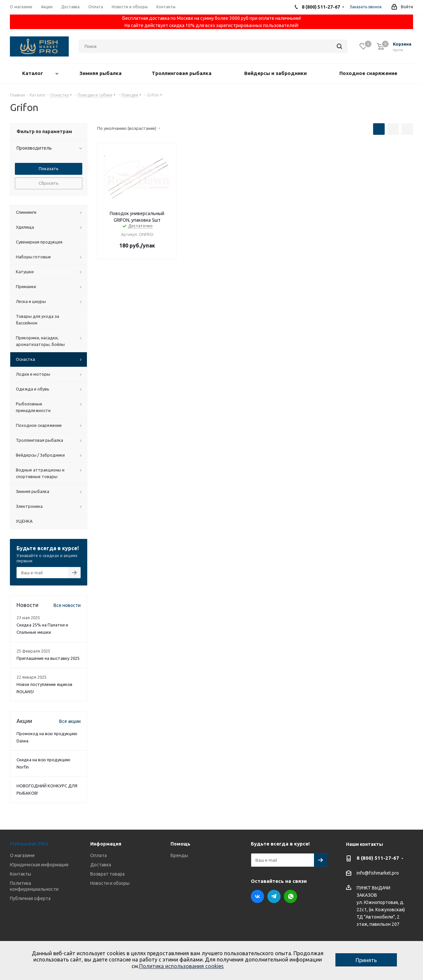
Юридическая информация (39, 865)
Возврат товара (107, 874)
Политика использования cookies (181, 966)
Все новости (67, 605)
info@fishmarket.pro (378, 873)
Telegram (274, 896)
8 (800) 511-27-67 (378, 858)
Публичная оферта (30, 898)
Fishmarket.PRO (29, 844)
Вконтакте (257, 896)
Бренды (179, 855)
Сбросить (49, 183)
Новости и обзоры (110, 883)
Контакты (20, 874)
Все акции (70, 721)
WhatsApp (290, 896)
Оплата (98, 855)
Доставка (101, 865)
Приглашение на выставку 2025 (48, 658)
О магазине (22, 855)
